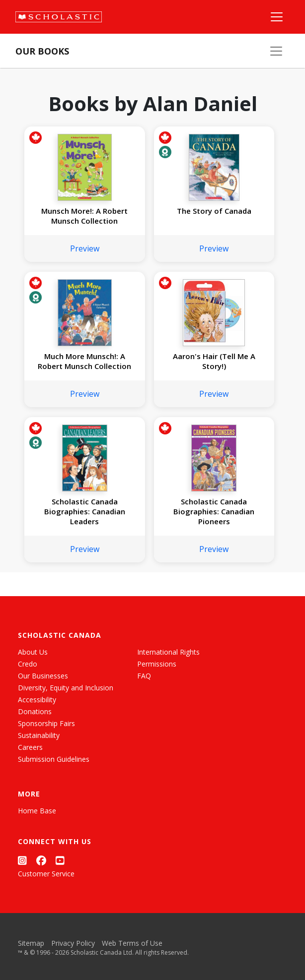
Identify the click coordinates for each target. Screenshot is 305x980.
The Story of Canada (214, 211)
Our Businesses (43, 676)
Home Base (37, 811)
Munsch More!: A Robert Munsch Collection (84, 216)
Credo (28, 664)
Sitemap (31, 943)
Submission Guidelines (54, 759)
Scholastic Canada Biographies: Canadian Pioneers (214, 511)
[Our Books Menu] (276, 51)
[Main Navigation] (277, 17)
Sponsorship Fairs (46, 723)
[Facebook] (41, 860)
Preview (85, 248)
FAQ (144, 676)
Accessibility (37, 700)
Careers (30, 747)
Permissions (157, 664)
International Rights (168, 652)
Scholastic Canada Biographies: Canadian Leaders (85, 511)
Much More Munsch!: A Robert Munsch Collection (84, 361)
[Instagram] (22, 860)
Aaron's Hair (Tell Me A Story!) (214, 361)
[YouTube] (60, 860)
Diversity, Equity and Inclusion (66, 688)
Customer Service (46, 874)
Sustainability (39, 735)
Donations (35, 711)
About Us (33, 652)
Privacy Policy (73, 943)
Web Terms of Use (132, 943)
